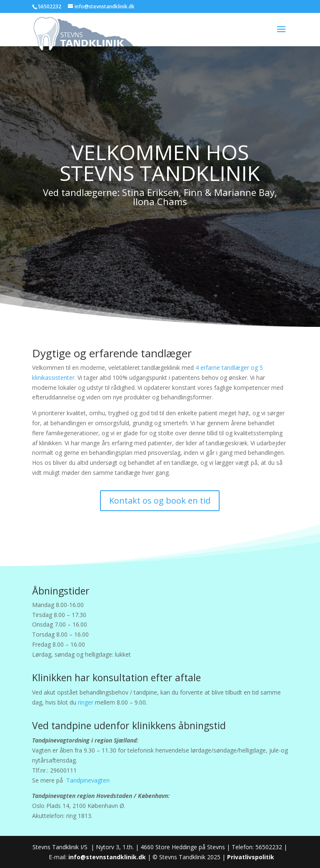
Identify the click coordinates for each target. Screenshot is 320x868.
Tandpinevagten (88, 780)
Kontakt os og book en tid (160, 500)
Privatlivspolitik (251, 857)
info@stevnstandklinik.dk (107, 857)
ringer (86, 702)
